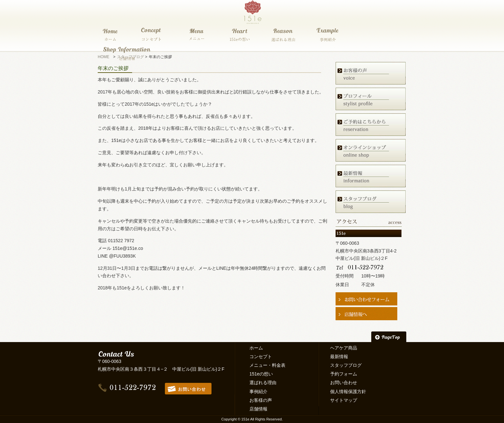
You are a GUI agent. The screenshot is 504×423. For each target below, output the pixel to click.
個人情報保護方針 (348, 392)
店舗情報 (258, 409)
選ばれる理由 (263, 383)
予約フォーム (344, 374)
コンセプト (261, 357)
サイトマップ (344, 400)
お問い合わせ (344, 383)
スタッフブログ (346, 365)
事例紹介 (258, 392)
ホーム (256, 348)
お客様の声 (261, 400)
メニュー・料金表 (267, 365)
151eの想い (261, 374)
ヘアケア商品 (344, 348)
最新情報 (339, 357)
